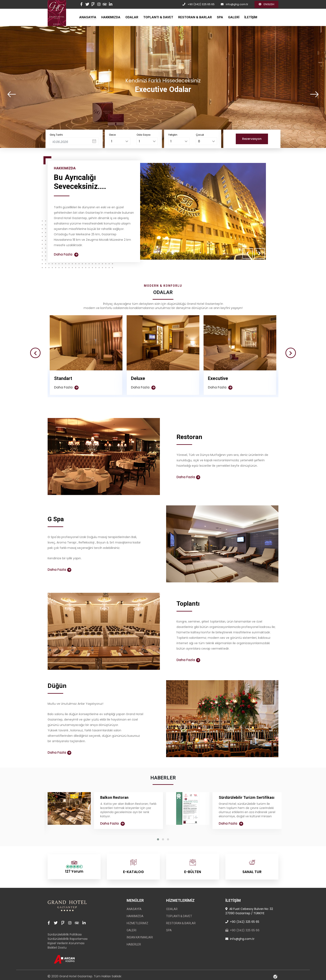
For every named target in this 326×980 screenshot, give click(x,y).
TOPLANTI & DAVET (158, 17)
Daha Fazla (66, 254)
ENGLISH (266, 4)
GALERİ (234, 17)
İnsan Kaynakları (140, 935)
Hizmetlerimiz (137, 921)
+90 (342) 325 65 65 (201, 4)
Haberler (134, 942)
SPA (220, 17)
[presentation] (12, 94)
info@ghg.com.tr (237, 4)
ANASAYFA (88, 17)
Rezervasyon (252, 139)
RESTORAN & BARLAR (195, 17)
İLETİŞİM (251, 17)
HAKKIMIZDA (111, 17)
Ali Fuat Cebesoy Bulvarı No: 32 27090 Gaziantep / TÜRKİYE (249, 909)
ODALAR (132, 17)
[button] (158, 839)
